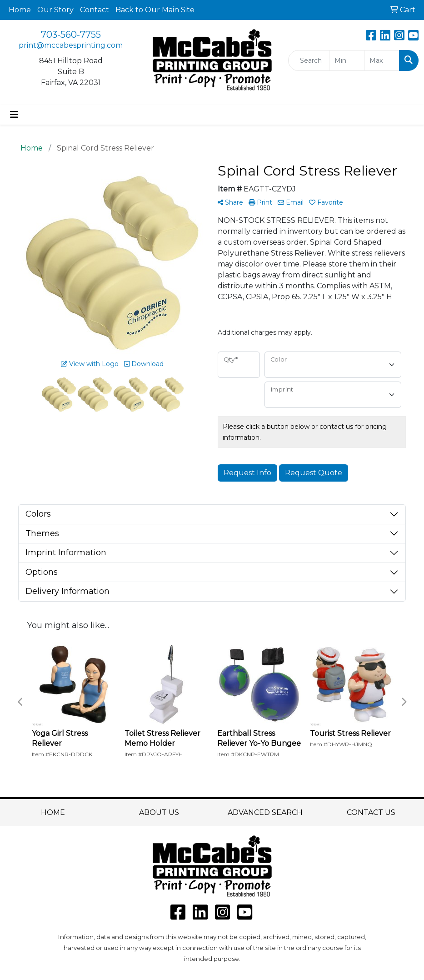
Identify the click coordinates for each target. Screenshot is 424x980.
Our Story (55, 10)
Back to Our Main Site (155, 10)
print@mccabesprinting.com (71, 45)
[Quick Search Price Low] (347, 60)
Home (20, 10)
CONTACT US (371, 812)
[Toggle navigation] (14, 115)
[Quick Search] (309, 60)
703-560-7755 (71, 35)
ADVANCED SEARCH (265, 812)
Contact (95, 10)
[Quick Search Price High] (382, 60)
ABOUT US (159, 812)
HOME (53, 812)
